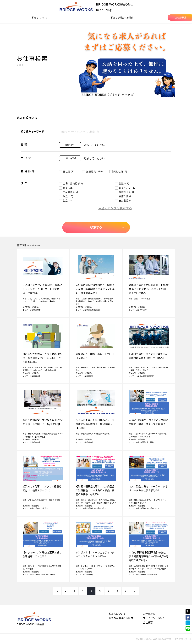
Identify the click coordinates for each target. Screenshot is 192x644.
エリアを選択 (70, 158)
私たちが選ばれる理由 (122, 18)
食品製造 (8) (124, 200)
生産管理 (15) (69, 192)
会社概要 (148, 622)
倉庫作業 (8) (124, 196)
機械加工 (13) (124, 192)
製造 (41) (122, 183)
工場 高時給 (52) (71, 183)
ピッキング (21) (126, 188)
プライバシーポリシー (155, 618)
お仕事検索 (149, 614)
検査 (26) (66, 188)
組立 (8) (65, 200)
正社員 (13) (67, 171)
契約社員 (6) (118, 171)
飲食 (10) (66, 196)
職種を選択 (70, 145)
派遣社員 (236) (93, 171)
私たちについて (40, 18)
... (135, 591)
